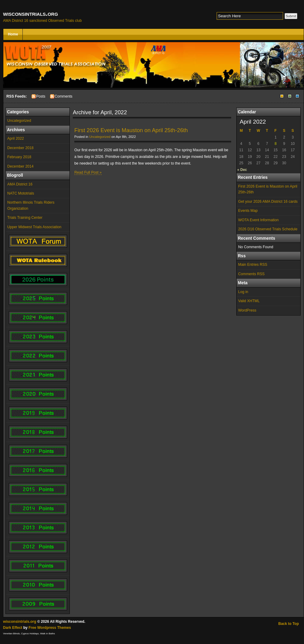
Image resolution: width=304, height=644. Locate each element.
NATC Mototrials (21, 193)
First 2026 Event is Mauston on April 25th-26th (268, 189)
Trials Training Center (25, 218)
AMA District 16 (20, 184)
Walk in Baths (47, 634)
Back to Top (289, 624)
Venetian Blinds (11, 634)
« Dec (242, 170)
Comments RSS (251, 274)
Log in (243, 292)
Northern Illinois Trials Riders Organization (31, 205)
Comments (64, 96)
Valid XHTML (249, 301)
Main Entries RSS (253, 265)
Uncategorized (19, 121)
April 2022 (16, 138)
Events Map (248, 211)
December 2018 (20, 148)
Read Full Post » (88, 172)
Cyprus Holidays (30, 634)
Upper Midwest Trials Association (34, 227)
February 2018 (19, 157)
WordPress (247, 310)
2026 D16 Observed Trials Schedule (268, 229)
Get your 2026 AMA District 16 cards (268, 202)
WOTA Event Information (258, 220)
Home (13, 34)
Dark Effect (13, 628)
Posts (41, 96)
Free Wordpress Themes (50, 628)
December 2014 (20, 166)
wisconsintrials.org (30, 13)
